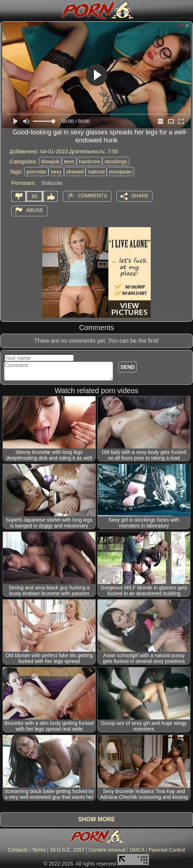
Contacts (18, 850)
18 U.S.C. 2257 (67, 850)
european (120, 172)
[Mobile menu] (7, 10)
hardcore (89, 161)
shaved (75, 172)
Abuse (35, 210)
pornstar (36, 172)
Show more (96, 819)
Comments (93, 196)
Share (140, 196)
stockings (116, 161)
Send (127, 367)
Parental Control (167, 850)
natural (96, 172)
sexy (56, 172)
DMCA (137, 850)
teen (69, 161)
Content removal (107, 850)
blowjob (50, 161)
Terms (39, 850)
